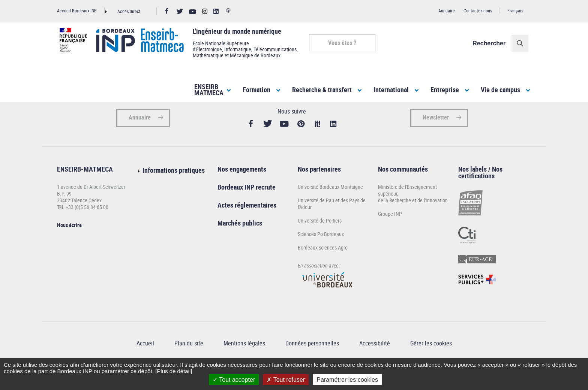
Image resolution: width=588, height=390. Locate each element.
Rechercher (492, 43)
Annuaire (447, 10)
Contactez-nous (478, 10)
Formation (256, 90)
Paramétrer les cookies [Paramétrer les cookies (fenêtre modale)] (347, 380)
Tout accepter (234, 380)
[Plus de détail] (174, 371)
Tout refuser (286, 380)
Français (515, 10)
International (391, 90)
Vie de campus (500, 90)
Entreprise (445, 90)
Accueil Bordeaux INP (77, 10)
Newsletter (436, 135)
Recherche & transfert (322, 90)
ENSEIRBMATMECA (209, 90)
